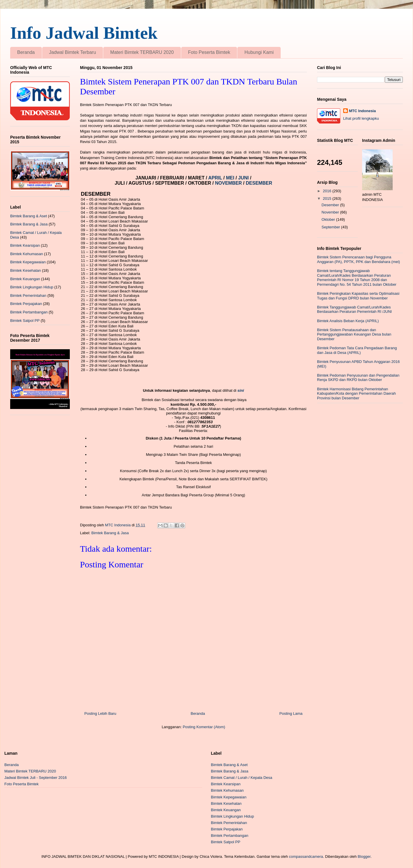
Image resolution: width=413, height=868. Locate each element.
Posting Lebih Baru (100, 713)
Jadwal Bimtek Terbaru (73, 52)
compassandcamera (306, 856)
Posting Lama (291, 713)
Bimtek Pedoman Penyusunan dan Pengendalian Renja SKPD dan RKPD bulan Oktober (358, 378)
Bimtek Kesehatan (26, 270)
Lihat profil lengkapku (361, 118)
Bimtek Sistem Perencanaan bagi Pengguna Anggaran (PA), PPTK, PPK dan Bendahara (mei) (358, 259)
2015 (328, 199)
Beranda (26, 52)
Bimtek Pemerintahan (28, 295)
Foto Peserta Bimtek (209, 52)
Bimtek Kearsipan (25, 245)
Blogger (364, 856)
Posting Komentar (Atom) (204, 727)
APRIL (216, 178)
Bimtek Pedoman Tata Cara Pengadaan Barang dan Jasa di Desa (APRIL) (357, 350)
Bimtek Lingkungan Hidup (32, 287)
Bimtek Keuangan (25, 279)
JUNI (244, 178)
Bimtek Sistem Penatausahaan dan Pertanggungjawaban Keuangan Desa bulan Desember (354, 334)
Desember (331, 205)
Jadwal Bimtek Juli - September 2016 (36, 778)
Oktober (329, 219)
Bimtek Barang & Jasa (110, 533)
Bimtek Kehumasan (27, 254)
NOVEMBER (228, 183)
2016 (328, 191)
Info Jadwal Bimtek (84, 33)
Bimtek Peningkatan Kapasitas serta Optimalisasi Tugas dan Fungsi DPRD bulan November (358, 296)
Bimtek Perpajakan (26, 304)
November (331, 212)
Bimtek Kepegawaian (28, 262)
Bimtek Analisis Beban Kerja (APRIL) (348, 321)
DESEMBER (259, 183)
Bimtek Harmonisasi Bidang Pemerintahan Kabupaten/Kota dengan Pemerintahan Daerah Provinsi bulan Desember (356, 394)
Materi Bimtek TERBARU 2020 (142, 52)
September (331, 227)
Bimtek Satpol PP (25, 321)
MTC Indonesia (362, 111)
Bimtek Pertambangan (29, 312)
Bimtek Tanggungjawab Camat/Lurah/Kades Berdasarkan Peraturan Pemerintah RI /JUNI (354, 309)
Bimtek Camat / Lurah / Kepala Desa (242, 778)
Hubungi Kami (259, 52)
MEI (231, 178)
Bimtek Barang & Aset (29, 216)
